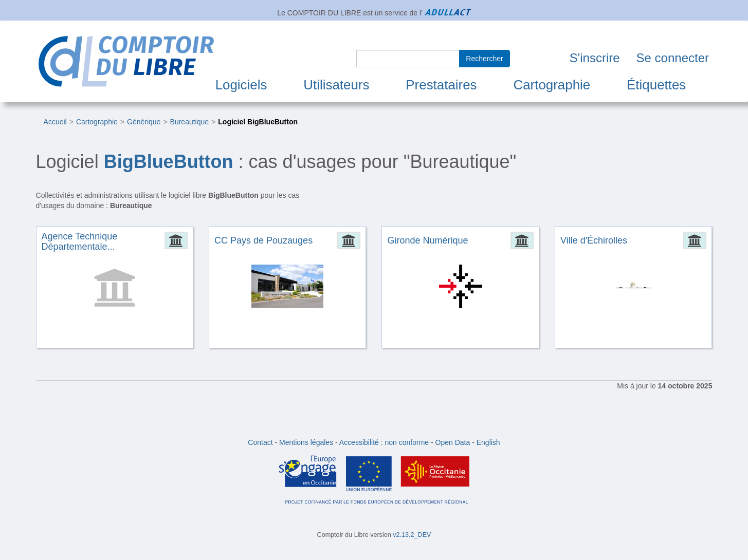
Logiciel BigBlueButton (258, 122)
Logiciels (241, 85)
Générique (144, 122)
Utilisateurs (336, 85)
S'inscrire (595, 58)
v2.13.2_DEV (412, 535)
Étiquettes (656, 85)
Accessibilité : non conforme (384, 442)
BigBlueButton (169, 162)
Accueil (55, 122)
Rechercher (484, 59)
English (488, 442)
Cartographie (552, 85)
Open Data (453, 442)
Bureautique (190, 122)
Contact (260, 442)
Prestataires (441, 85)
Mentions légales (306, 442)
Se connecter (673, 58)
